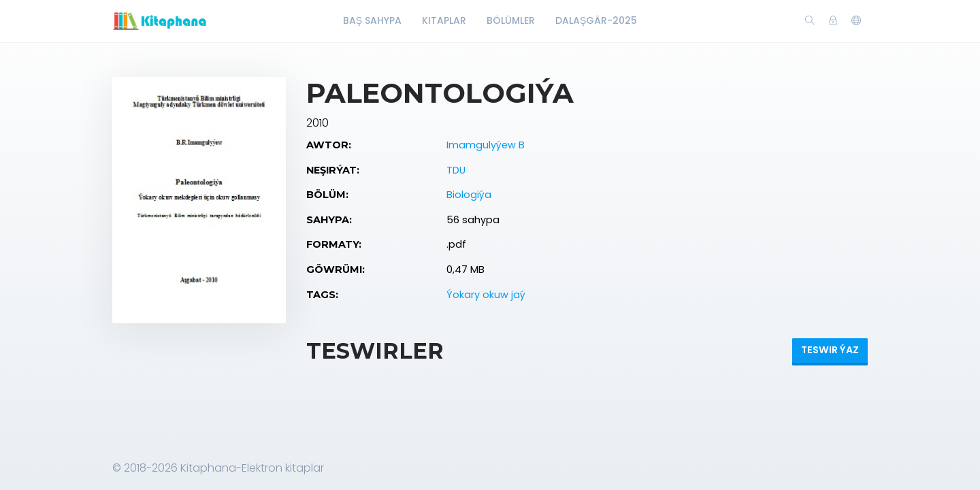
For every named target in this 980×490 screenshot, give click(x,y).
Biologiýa (469, 195)
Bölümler (511, 20)
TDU (456, 170)
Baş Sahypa (372, 20)
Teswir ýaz (830, 350)
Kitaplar (444, 20)
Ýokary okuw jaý (486, 295)
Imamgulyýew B (486, 145)
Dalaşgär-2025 (596, 20)
